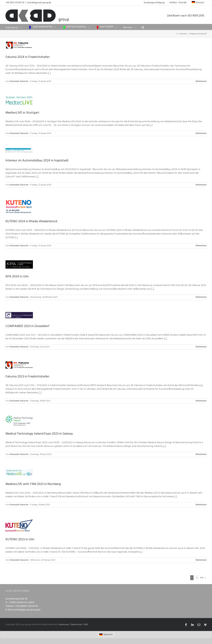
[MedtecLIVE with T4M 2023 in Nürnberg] (19, 473)
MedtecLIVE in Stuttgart (22, 113)
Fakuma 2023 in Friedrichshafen (27, 377)
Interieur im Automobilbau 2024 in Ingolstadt (37, 161)
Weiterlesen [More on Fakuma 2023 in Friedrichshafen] (201, 401)
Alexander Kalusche (19, 81)
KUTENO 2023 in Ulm (20, 539)
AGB (86, 625)
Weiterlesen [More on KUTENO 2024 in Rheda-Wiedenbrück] (201, 246)
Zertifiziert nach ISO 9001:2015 (187, 16)
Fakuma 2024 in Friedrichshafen (28, 57)
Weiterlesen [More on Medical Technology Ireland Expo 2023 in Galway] (201, 454)
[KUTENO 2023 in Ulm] (19, 526)
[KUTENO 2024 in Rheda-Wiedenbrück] (19, 206)
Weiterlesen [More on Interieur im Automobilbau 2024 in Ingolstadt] (201, 185)
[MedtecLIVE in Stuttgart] (19, 100)
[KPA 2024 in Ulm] (19, 264)
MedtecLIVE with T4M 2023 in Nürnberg (33, 484)
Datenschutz (76, 625)
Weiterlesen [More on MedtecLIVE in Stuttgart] (201, 133)
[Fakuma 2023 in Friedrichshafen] (19, 365)
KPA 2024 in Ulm (17, 277)
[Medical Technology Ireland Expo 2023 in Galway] (19, 421)
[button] (143, 27)
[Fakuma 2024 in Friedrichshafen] (19, 45)
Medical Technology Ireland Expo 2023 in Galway (39, 434)
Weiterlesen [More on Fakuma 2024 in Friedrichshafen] (201, 81)
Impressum (64, 625)
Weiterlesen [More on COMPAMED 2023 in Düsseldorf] (201, 347)
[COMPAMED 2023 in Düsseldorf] (19, 315)
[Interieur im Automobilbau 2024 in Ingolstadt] (19, 150)
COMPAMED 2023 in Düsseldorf (27, 326)
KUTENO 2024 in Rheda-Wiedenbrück (32, 221)
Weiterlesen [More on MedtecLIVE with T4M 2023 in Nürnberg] (201, 505)
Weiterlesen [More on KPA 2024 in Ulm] (201, 297)
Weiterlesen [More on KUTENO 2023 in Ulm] (201, 560)
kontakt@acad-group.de (39, 3)
